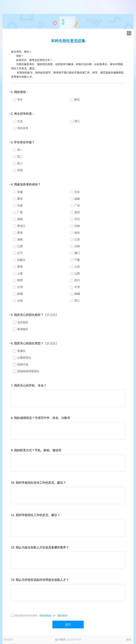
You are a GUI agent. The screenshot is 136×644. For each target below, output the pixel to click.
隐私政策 (8, 639)
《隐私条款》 (62, 616)
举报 (129, 640)
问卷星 (62, 639)
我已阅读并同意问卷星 (26, 616)
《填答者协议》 (45, 616)
